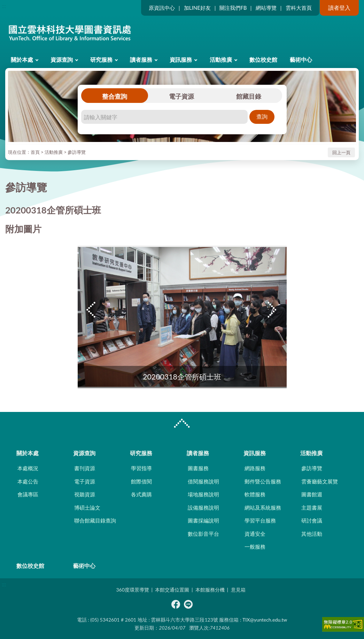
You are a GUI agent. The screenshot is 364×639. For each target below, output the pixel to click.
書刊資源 (85, 468)
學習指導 (141, 468)
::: (4, 6)
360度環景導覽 (132, 590)
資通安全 (255, 534)
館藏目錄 (249, 96)
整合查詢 (115, 96)
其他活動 (312, 534)
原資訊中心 (162, 8)
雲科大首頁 (299, 8)
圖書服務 (198, 468)
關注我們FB (233, 8)
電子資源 (181, 96)
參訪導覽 (77, 152)
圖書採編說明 (203, 520)
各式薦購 (141, 494)
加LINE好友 (197, 8)
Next (273, 310)
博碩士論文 (87, 508)
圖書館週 (312, 494)
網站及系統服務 (263, 508)
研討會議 (312, 520)
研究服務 (101, 59)
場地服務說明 (203, 494)
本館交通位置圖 (172, 590)
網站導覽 (266, 8)
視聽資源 (85, 494)
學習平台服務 (260, 520)
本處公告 (28, 481)
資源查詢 (62, 59)
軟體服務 (255, 494)
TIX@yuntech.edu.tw (265, 620)
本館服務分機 (210, 590)
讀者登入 (339, 7)
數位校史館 (263, 59)
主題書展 (312, 508)
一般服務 (255, 547)
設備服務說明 (203, 508)
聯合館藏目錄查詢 (95, 520)
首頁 (35, 152)
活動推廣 (221, 59)
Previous (92, 310)
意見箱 (238, 590)
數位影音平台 (203, 534)
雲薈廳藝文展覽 (320, 481)
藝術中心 (301, 59)
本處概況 (28, 468)
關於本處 (22, 59)
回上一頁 (341, 152)
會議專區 (28, 494)
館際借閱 (141, 481)
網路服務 (255, 468)
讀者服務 (141, 59)
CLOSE (182, 424)
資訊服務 (181, 59)
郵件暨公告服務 (263, 481)
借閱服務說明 (203, 481)
